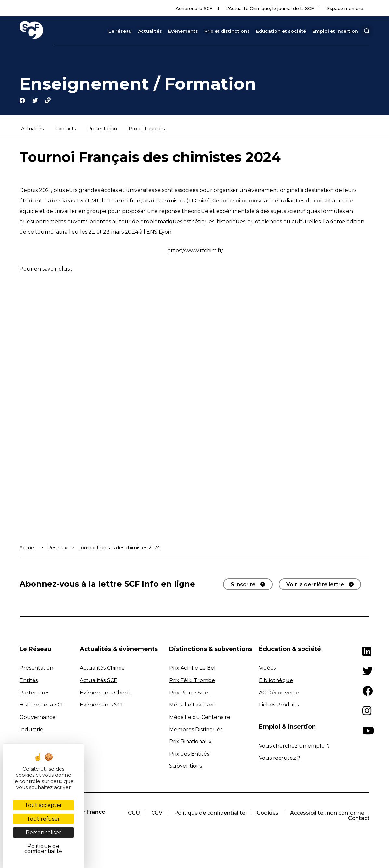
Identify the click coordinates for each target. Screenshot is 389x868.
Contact (359, 818)
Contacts (66, 129)
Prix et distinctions (227, 31)
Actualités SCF (98, 681)
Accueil (28, 548)
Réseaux (57, 548)
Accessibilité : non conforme (327, 813)
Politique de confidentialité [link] (43, 849)
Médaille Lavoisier (192, 705)
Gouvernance (38, 717)
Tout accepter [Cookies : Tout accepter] (43, 805)
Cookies (267, 813)
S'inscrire (243, 585)
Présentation (102, 129)
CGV (156, 813)
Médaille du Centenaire (200, 717)
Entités (29, 681)
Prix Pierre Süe (189, 693)
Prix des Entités (189, 754)
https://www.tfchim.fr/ (195, 251)
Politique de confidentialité (209, 813)
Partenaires (34, 693)
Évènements (183, 31)
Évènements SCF (102, 705)
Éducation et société (281, 31)
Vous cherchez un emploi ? (294, 746)
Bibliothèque (276, 681)
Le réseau (120, 31)
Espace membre (345, 8)
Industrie (31, 729)
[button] (367, 31)
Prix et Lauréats (147, 129)
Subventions (186, 766)
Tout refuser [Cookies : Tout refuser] (43, 819)
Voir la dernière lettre (315, 585)
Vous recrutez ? (280, 758)
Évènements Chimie (106, 693)
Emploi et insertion (335, 31)
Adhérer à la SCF (194, 8)
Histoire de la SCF (42, 705)
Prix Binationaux (190, 742)
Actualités (150, 31)
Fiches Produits (279, 705)
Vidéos (267, 668)
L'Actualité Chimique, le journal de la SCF (270, 8)
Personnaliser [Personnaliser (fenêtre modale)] (43, 832)
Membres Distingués (196, 729)
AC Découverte (279, 693)
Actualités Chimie (102, 668)
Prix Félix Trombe (192, 681)
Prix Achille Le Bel (192, 668)
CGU (133, 813)
